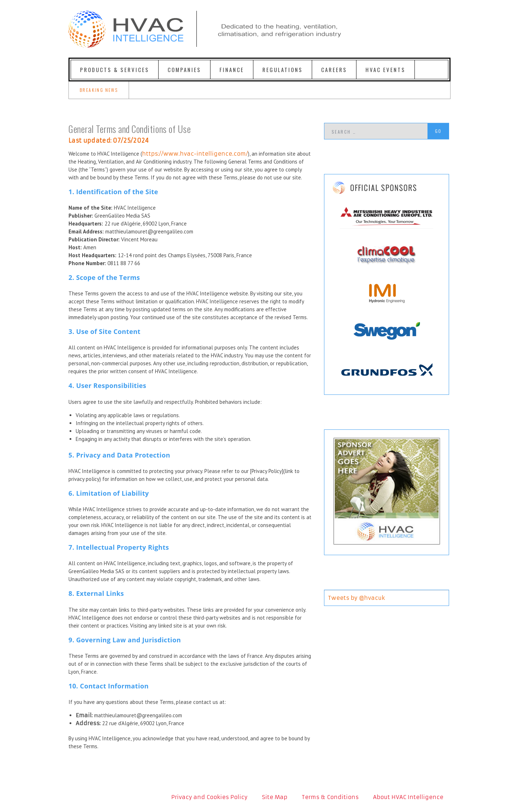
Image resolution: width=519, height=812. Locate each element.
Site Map (275, 797)
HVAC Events (385, 70)
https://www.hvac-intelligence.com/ (195, 154)
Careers (334, 70)
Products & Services (115, 70)
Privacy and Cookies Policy (209, 797)
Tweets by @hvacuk (356, 598)
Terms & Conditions (330, 797)
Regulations (283, 70)
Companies (184, 70)
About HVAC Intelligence (408, 797)
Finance (232, 70)
